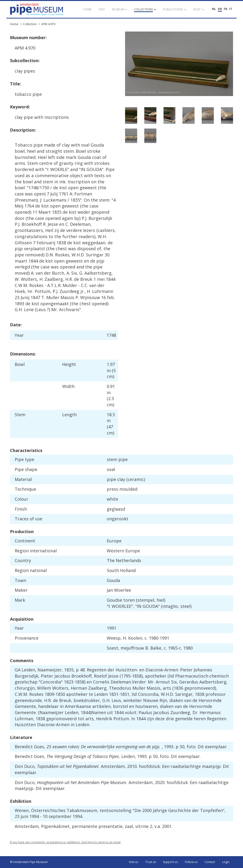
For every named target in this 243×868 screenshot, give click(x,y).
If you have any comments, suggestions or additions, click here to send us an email (65, 842)
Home (14, 24)
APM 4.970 (48, 24)
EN (220, 9)
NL (214, 9)
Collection (30, 24)
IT (231, 9)
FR (226, 9)
